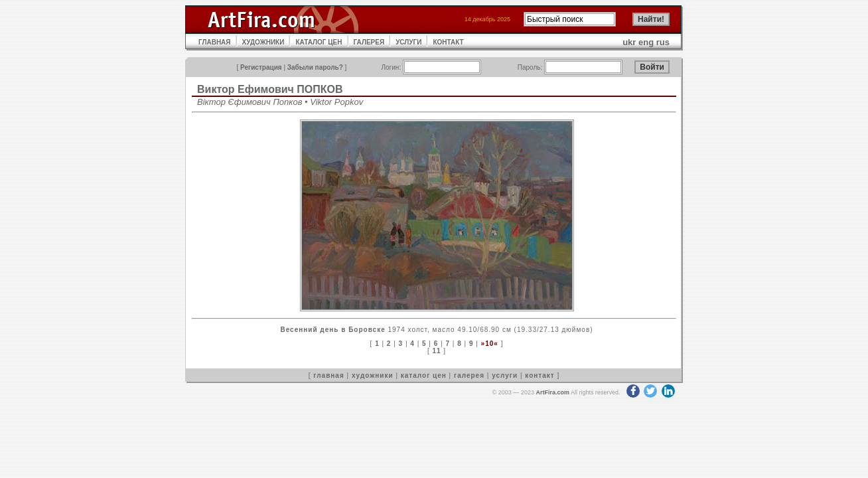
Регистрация (261, 67)
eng (646, 42)
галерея (469, 375)
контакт (540, 375)
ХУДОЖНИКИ (263, 42)
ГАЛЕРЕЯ (369, 42)
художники (373, 375)
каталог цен (424, 375)
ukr (629, 42)
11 (436, 351)
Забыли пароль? (315, 67)
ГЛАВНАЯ (215, 42)
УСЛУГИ (408, 42)
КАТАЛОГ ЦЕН (319, 42)
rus (663, 42)
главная (328, 375)
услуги (505, 375)
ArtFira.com (552, 392)
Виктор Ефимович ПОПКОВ (270, 89)
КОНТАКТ (448, 42)
